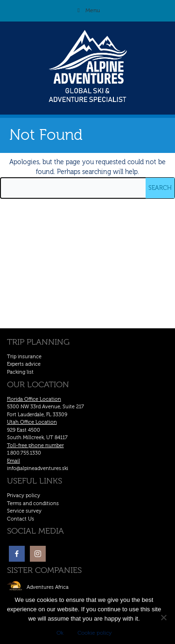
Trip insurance (24, 357)
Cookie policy (94, 633)
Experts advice (24, 364)
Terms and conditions (33, 503)
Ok (60, 633)
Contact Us (21, 519)
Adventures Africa (48, 587)
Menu (88, 10)
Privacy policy (24, 496)
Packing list (20, 372)
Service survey (24, 511)
